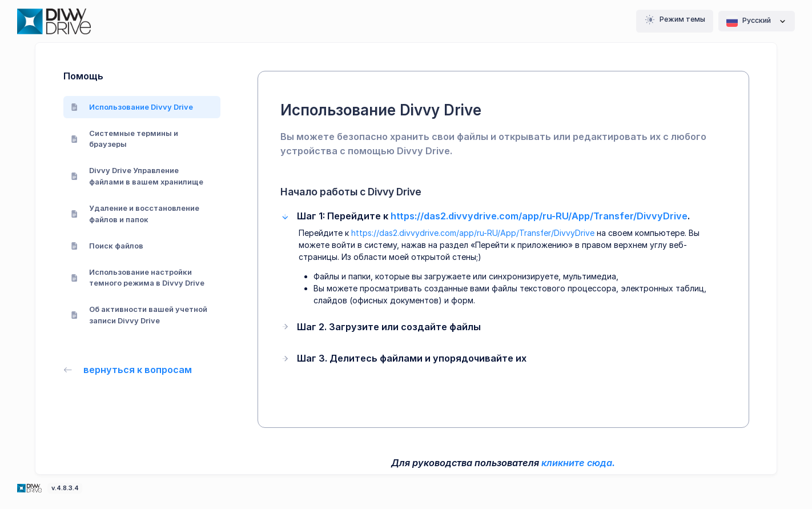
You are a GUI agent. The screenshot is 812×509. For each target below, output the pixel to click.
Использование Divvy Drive (132, 107)
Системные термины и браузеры (125, 139)
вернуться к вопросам (128, 370)
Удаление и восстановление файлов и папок (135, 214)
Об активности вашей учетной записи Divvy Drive (139, 315)
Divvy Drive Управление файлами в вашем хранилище (137, 176)
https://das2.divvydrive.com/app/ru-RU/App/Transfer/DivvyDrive (539, 216)
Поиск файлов (107, 246)
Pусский (757, 21)
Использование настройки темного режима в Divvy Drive (138, 278)
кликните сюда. (578, 463)
